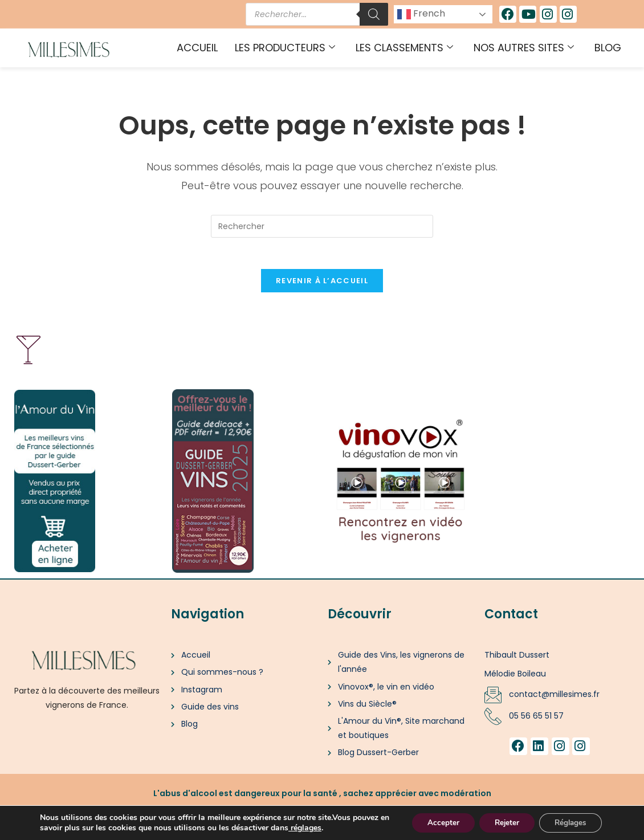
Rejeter (500, 822)
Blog (608, 48)
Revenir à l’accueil (322, 284)
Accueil (197, 48)
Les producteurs (285, 48)
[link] (328, 827)
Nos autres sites (524, 48)
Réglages (568, 822)
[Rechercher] (374, 14)
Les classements (404, 48)
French (421, 14)
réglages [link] (345, 827)
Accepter (432, 822)
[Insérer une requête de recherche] (322, 226)
